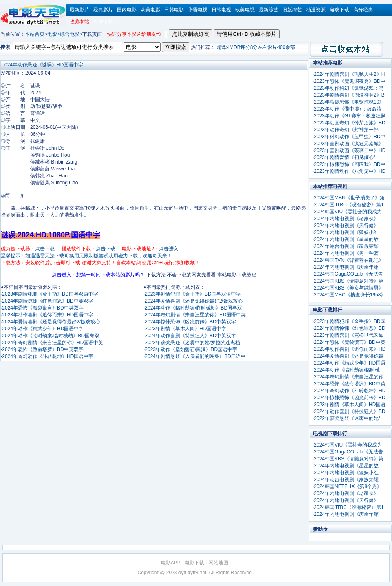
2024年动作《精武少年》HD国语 (350, 363)
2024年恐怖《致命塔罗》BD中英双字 (43, 349)
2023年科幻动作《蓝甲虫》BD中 (349, 137)
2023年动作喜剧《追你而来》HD (350, 349)
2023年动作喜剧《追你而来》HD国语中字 (48, 315)
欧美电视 (245, 10)
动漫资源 (316, 10)
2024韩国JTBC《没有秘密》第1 (349, 205)
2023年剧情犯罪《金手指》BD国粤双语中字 (50, 294)
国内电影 (127, 10)
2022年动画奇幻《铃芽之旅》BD (349, 123)
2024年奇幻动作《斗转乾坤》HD (350, 391)
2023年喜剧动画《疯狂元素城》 (349, 144)
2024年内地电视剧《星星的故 (346, 239)
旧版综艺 (292, 10)
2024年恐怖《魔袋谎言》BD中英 (349, 342)
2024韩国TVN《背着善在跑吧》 (349, 260)
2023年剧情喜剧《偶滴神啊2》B (349, 95)
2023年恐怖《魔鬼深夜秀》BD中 (349, 81)
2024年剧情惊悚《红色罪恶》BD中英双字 (47, 301)
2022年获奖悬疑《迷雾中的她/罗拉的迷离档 (192, 343)
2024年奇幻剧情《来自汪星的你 (349, 377)
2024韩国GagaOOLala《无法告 (348, 274)
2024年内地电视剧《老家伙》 (346, 219)
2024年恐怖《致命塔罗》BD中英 (349, 384)
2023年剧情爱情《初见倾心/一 (347, 157)
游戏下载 (339, 10)
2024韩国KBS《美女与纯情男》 (349, 288)
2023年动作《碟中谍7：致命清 (347, 109)
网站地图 (218, 563)
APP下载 (103, 22)
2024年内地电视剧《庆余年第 (346, 267)
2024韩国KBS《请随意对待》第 (349, 281)
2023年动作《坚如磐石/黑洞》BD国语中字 (191, 349)
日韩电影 (174, 10)
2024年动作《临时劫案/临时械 (347, 370)
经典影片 (103, 10)
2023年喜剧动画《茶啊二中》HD (350, 150)
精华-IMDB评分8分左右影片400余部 (256, 47)
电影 (52, 34)
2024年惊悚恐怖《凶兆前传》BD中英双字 (190, 322)
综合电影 (70, 34)
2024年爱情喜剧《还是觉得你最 (349, 356)
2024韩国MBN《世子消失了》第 (349, 198)
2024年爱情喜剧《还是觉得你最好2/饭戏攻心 (51, 322)
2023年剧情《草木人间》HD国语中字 (185, 329)
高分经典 (363, 10)
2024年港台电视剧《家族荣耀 (346, 246)
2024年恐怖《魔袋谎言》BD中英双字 (43, 308)
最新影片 (79, 10)
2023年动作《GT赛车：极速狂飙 (349, 116)
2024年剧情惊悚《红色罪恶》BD (349, 328)
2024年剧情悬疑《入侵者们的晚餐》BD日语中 (195, 356)
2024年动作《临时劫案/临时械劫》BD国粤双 (51, 336)
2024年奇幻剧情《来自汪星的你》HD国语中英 (53, 343)
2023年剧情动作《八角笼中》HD (350, 171)
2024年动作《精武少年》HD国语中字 (43, 329)
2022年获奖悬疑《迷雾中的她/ (347, 418)
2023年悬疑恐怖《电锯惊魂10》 (349, 102)
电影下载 (194, 563)
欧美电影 (150, 10)
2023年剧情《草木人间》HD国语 (350, 405)
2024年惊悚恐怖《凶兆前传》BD (349, 398)
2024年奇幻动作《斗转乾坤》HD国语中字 (48, 356)
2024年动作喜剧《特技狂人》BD (349, 411)
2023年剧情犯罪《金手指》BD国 (349, 321)
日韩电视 (221, 10)
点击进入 (169, 249)
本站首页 (35, 34)
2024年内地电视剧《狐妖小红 (346, 232)
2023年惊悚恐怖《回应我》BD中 (349, 164)
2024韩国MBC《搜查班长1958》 (350, 295)
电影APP (171, 563)
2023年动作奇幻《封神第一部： (349, 130)
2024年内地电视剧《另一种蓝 (346, 253)
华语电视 (198, 10)
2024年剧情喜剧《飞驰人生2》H (349, 74)
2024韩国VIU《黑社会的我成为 (348, 212)
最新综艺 (269, 10)
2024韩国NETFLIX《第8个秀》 (348, 486)
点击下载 (45, 249)
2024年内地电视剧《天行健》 (346, 226)
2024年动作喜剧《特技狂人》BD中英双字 (190, 336)
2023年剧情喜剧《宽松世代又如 (349, 335)
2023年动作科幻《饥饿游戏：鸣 (349, 88)
